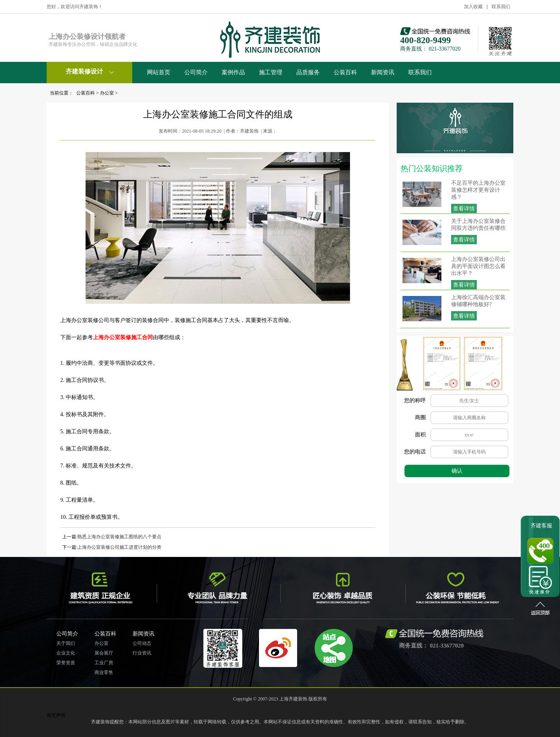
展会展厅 (104, 653)
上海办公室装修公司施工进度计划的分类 (119, 547)
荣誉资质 (66, 663)
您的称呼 (415, 400)
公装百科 (345, 72)
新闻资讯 (383, 72)
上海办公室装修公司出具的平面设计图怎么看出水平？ (478, 266)
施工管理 (271, 72)
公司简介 (196, 72)
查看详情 (464, 209)
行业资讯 (142, 653)
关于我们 (66, 643)
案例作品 (233, 72)
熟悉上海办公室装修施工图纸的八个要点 (119, 537)
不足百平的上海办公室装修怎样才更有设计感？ (478, 190)
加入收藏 (473, 7)
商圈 (420, 418)
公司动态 (142, 643)
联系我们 (501, 7)
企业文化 (66, 653)
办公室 (107, 93)
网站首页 (159, 72)
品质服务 (308, 72)
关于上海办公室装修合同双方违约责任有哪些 (478, 225)
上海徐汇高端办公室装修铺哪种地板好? (478, 301)
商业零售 (104, 672)
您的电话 (415, 452)
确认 (457, 471)
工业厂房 (104, 663)
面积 (420, 435)
